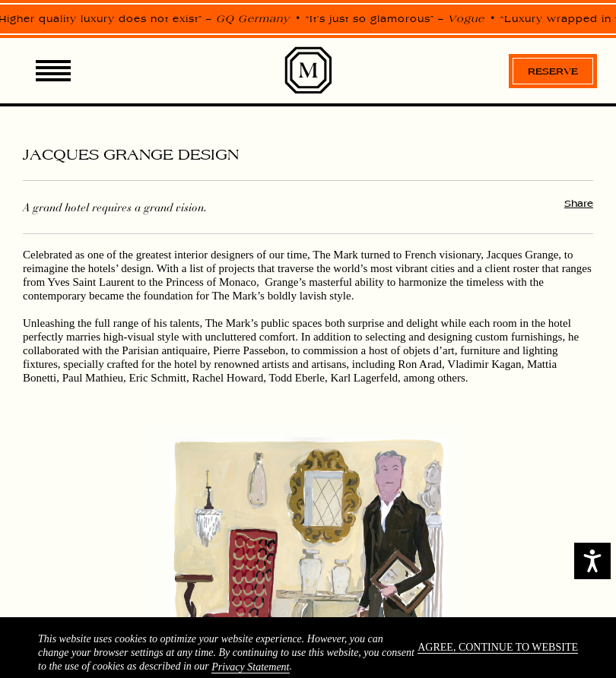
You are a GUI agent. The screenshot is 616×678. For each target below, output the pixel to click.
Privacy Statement (250, 667)
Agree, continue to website (498, 647)
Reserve (553, 71)
